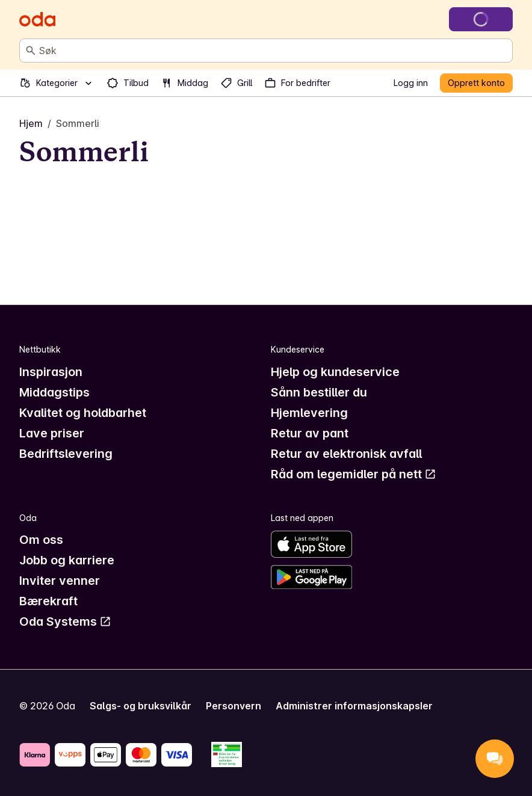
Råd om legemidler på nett (354, 474)
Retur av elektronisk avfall (346, 454)
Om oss (41, 540)
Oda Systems (65, 622)
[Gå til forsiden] (37, 19)
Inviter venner (60, 581)
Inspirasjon (51, 372)
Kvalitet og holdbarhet (83, 413)
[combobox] (273, 51)
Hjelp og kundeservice (335, 372)
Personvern (234, 706)
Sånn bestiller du (319, 392)
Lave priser (52, 433)
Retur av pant (310, 433)
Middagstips (54, 392)
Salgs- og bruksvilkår (141, 706)
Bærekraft (48, 601)
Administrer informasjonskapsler (354, 706)
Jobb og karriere (67, 560)
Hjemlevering (309, 413)
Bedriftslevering (66, 454)
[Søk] (31, 51)
